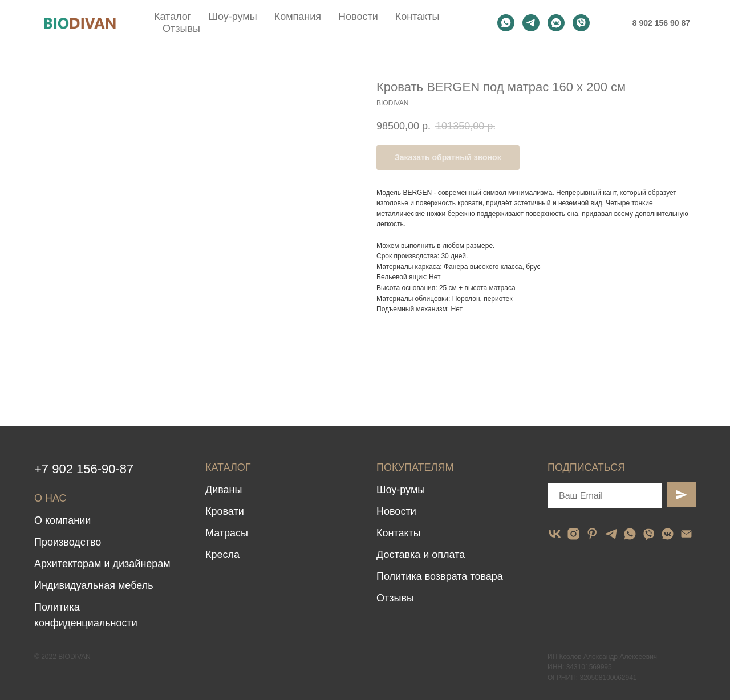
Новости (358, 17)
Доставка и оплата (421, 555)
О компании (62, 520)
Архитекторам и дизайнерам (102, 564)
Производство (68, 542)
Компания (298, 17)
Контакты (417, 17)
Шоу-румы (232, 17)
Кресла (222, 555)
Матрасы (227, 533)
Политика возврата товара (440, 576)
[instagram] (573, 534)
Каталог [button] (173, 17)
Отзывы (181, 29)
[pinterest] (592, 534)
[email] (686, 534)
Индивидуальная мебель (94, 585)
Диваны (224, 490)
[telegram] (531, 23)
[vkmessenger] (556, 23)
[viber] (581, 23)
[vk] (555, 534)
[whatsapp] (506, 23)
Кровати (225, 511)
